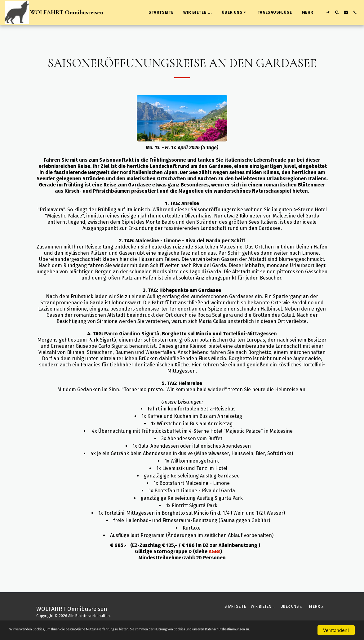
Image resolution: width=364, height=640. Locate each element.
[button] (235, 12)
